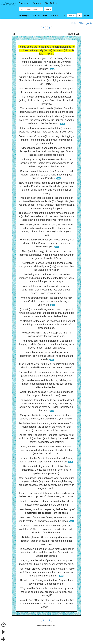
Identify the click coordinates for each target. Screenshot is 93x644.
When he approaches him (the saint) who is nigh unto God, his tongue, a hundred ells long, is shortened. (46, 301)
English (74, 23)
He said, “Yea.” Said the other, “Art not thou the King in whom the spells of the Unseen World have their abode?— (47, 603)
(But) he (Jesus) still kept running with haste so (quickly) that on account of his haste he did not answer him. (46, 541)
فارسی (89, 23)
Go (80, 15)
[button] (24, 3)
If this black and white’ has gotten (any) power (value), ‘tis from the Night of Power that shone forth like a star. (47, 100)
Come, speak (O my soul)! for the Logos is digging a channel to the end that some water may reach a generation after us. (46, 140)
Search (48, 9)
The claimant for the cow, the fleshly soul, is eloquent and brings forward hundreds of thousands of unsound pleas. (46, 324)
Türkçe (81, 23)
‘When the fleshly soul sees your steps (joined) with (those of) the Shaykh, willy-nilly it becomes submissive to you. (46, 243)
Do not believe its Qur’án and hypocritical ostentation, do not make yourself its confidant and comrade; (46, 356)
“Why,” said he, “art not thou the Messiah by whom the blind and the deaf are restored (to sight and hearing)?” (46, 592)
